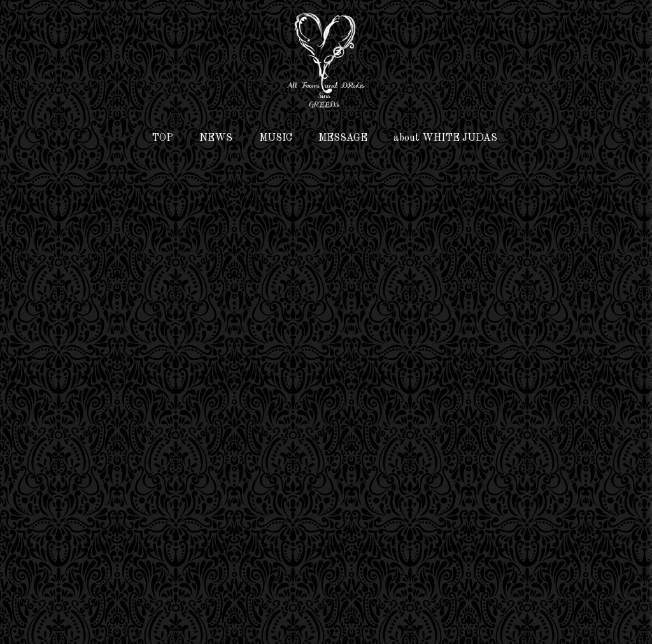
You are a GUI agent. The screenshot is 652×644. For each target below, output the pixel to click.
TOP (162, 138)
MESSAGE (343, 138)
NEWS (216, 138)
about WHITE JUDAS (445, 138)
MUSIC (276, 138)
